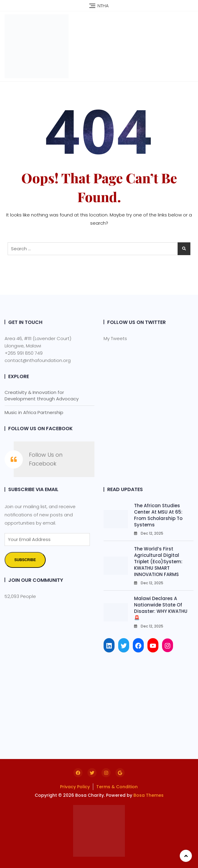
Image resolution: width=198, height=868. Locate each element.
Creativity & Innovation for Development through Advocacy (42, 395)
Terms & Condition (117, 787)
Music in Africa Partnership (34, 412)
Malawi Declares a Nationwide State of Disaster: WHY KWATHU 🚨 (161, 608)
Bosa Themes (148, 795)
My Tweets (115, 338)
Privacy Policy (75, 787)
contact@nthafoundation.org (38, 360)
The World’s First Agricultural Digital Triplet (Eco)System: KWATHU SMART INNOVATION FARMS (158, 562)
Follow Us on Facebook (41, 429)
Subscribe (25, 560)
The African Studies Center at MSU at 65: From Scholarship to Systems (158, 515)
